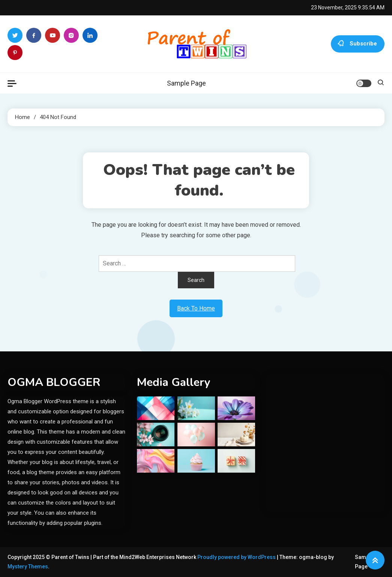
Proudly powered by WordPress (237, 557)
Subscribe (358, 44)
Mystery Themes (28, 566)
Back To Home (196, 308)
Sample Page (186, 83)
